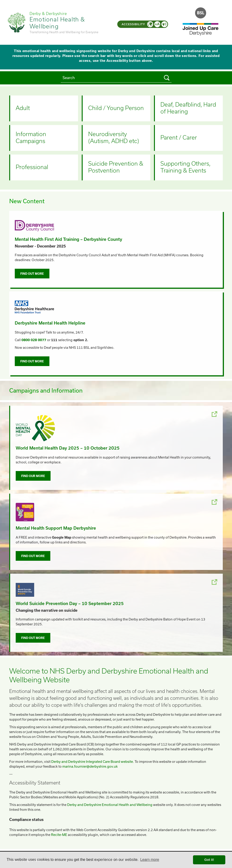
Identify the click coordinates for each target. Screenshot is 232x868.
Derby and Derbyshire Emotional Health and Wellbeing (110, 805)
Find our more (33, 476)
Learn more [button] (150, 860)
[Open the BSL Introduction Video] (201, 13)
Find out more (32, 274)
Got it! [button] (209, 860)
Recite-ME (59, 835)
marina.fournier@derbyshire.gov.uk (90, 766)
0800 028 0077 (34, 340)
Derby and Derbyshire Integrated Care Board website (92, 762)
